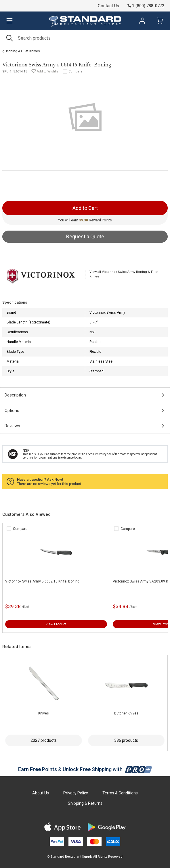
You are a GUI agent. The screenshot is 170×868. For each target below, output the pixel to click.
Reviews (12, 426)
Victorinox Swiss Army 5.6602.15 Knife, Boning (42, 581)
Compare (76, 71)
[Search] (85, 38)
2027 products (44, 740)
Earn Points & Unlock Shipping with (85, 769)
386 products (126, 740)
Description (15, 395)
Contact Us (108, 6)
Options (12, 411)
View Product (56, 624)
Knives (44, 713)
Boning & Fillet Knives (23, 51)
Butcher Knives (126, 713)
